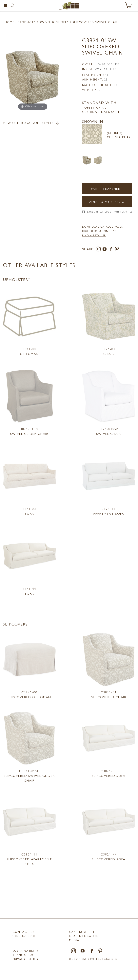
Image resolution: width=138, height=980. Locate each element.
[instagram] (99, 250)
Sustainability (26, 950)
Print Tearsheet (107, 188)
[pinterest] (117, 250)
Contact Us (24, 932)
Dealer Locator (84, 936)
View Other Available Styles (31, 123)
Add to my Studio (107, 202)
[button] (6, 6)
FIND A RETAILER (94, 235)
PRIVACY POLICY (26, 959)
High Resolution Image (100, 231)
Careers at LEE (82, 932)
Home (10, 22)
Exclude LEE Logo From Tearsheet (111, 212)
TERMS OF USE (24, 955)
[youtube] (105, 250)
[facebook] (112, 250)
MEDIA (74, 940)
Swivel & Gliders (54, 22)
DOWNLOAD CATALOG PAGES (103, 227)
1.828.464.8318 (24, 936)
